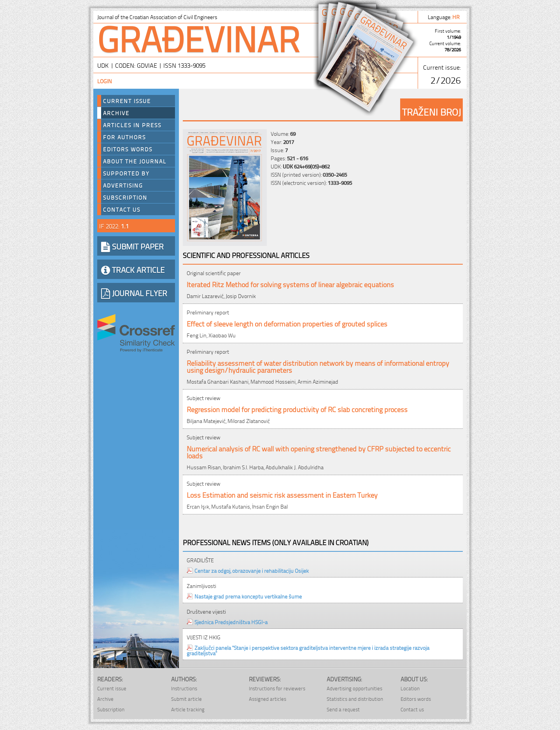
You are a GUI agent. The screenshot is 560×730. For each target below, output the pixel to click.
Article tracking (188, 709)
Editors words (128, 149)
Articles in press (132, 125)
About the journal (135, 161)
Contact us (122, 209)
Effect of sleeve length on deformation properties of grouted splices (287, 323)
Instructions (184, 688)
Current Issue (127, 101)
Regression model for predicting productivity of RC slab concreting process (297, 409)
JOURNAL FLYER (134, 293)
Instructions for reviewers (277, 688)
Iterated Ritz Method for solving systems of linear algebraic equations (290, 284)
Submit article (186, 699)
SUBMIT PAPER (132, 246)
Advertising (123, 185)
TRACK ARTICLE (133, 269)
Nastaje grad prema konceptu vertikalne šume (248, 596)
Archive (116, 113)
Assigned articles (268, 699)
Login (105, 81)
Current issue (112, 688)
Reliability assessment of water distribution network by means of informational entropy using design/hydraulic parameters (318, 366)
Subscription (125, 197)
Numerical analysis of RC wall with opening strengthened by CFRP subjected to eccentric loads (319, 452)
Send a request (343, 709)
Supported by (126, 173)
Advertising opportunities (354, 688)
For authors (124, 137)
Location (410, 688)
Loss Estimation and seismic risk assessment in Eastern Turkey (282, 494)
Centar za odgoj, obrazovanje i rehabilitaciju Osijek (252, 570)
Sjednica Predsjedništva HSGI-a (231, 622)
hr (457, 17)
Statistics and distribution (355, 699)
